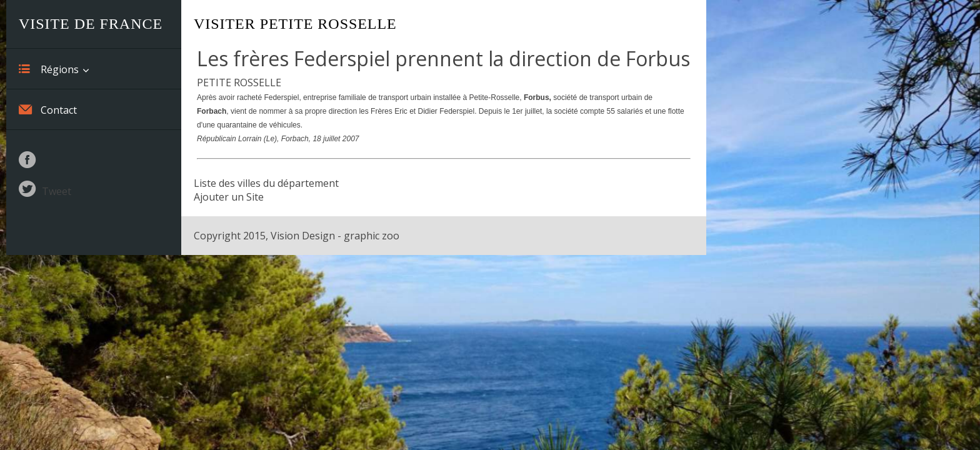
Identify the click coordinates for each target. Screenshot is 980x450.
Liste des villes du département (266, 183)
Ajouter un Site (229, 197)
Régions (49, 69)
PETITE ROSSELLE (239, 82)
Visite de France (91, 24)
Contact (48, 109)
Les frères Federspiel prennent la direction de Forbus (443, 58)
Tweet (57, 191)
